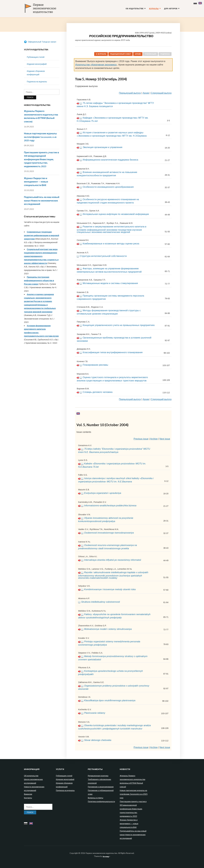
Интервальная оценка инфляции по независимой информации (116, 214)
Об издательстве (135, 9)
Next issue (165, 439)
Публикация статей (36, 57)
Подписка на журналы (37, 82)
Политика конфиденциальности (101, 801)
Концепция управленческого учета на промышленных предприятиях (119, 325)
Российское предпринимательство (121, 36)
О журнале (101, 54)
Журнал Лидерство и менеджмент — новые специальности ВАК (36, 182)
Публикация (151, 54)
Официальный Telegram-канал (40, 42)
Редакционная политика (98, 776)
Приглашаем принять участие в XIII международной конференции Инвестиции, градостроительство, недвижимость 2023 (41, 159)
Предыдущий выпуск (130, 93)
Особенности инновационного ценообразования (108, 187)
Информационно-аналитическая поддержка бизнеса (110, 160)
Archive (154, 439)
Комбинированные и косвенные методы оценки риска (111, 244)
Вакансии (28, 794)
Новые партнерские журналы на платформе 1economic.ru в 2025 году (40, 137)
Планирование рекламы (95, 365)
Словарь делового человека (98, 392)
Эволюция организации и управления (102, 147)
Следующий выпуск (161, 93)
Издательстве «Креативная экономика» (96, 65)
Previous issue (141, 439)
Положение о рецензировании (101, 787)
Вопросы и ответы (95, 798)
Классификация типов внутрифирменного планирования (113, 352)
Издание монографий (37, 64)
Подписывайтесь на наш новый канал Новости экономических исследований (42, 200)
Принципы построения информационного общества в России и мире (39, 281)
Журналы (154, 9)
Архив (138, 54)
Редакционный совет (121, 54)
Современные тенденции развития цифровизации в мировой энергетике (42, 235)
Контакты (28, 798)
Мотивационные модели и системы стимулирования (110, 283)
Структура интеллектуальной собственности (103, 256)
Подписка (165, 54)
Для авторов (171, 9)
